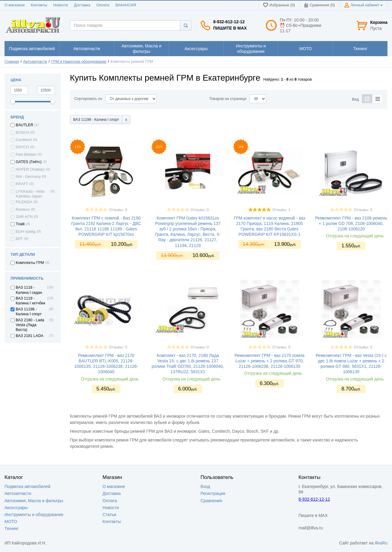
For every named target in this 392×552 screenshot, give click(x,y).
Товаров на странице (228, 99)
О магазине (15, 5)
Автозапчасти (35, 62)
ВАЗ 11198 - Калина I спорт (29, 312)
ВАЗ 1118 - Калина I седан (29, 290)
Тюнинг (12, 528)
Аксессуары (16, 508)
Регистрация (213, 493)
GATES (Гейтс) (29, 162)
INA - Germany (28, 177)
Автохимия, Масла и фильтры (34, 501)
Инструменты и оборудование (34, 515)
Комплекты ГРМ (30, 263)
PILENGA (24, 202)
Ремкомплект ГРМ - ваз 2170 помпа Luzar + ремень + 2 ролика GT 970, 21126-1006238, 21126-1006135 (269, 361)
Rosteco (23, 210)
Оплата (103, 5)
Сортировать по (89, 99)
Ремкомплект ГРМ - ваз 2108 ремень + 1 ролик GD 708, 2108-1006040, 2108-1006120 (351, 223)
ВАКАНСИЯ (126, 5)
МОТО (11, 522)
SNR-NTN (24, 217)
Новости (61, 5)
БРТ (19, 239)
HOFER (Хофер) (30, 169)
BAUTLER (24, 125)
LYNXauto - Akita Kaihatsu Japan (30, 194)
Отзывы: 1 (281, 210)
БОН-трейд (25, 232)
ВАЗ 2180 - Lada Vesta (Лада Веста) (30, 325)
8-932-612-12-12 (229, 22)
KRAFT (22, 184)
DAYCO (22, 147)
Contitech (24, 140)
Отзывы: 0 (118, 210)
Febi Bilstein (26, 155)
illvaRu (381, 543)
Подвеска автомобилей (27, 486)
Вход (206, 486)
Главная (12, 62)
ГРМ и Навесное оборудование (79, 62)
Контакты (39, 5)
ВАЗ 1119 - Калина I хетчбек (30, 301)
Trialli (20, 224)
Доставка (82, 5)
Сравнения (212, 501)
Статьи (109, 515)
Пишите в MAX (230, 28)
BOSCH (22, 133)
